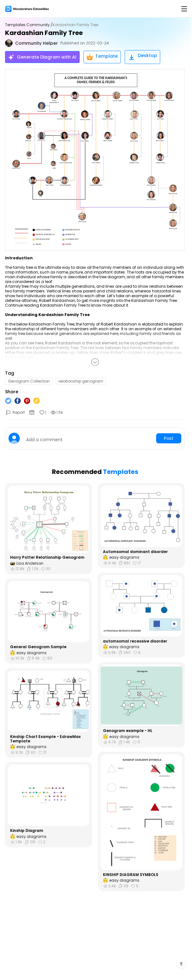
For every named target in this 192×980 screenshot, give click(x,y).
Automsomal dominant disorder (135, 552)
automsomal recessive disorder (135, 641)
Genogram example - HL (128, 731)
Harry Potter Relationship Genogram (47, 557)
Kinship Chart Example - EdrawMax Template (45, 739)
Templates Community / (29, 25)
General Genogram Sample (38, 647)
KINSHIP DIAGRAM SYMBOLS (131, 875)
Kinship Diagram (27, 831)
